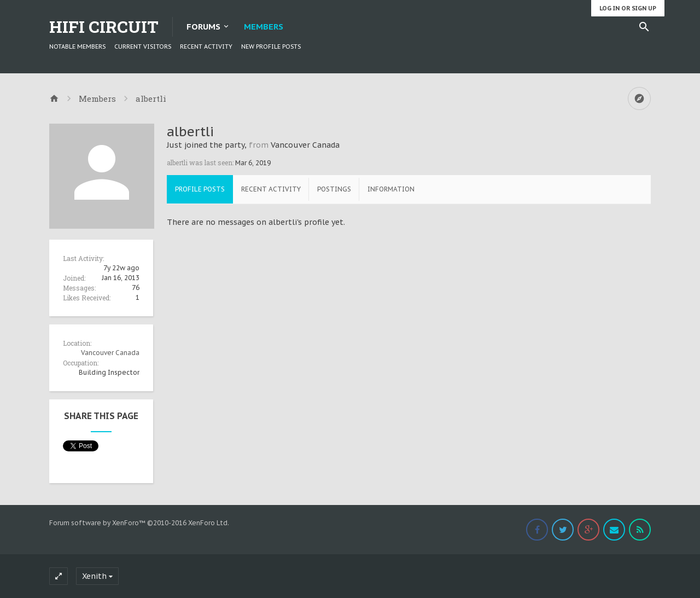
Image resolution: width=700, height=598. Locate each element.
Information (391, 189)
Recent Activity (206, 47)
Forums (203, 27)
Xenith (94, 576)
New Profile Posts (271, 47)
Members (264, 27)
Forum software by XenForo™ (139, 523)
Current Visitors (143, 47)
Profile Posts (200, 189)
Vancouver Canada (110, 353)
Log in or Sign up (628, 8)
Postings (334, 189)
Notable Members (77, 47)
